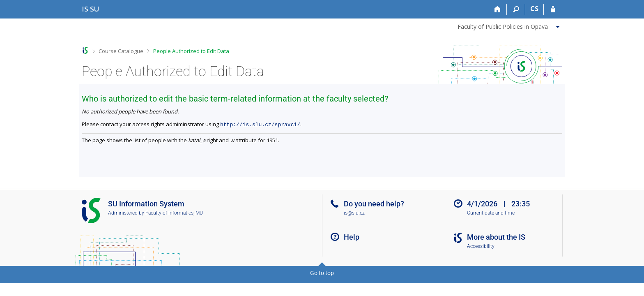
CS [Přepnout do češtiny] (534, 9)
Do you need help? (374, 204)
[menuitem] (510, 25)
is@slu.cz (354, 213)
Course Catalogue (121, 51)
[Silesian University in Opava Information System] (91, 9)
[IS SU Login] (553, 9)
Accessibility (481, 246)
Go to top (322, 273)
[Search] (516, 9)
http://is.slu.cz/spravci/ (260, 124)
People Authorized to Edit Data (191, 51)
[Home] (498, 9)
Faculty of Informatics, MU (174, 213)
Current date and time (491, 213)
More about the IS (496, 237)
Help (352, 237)
